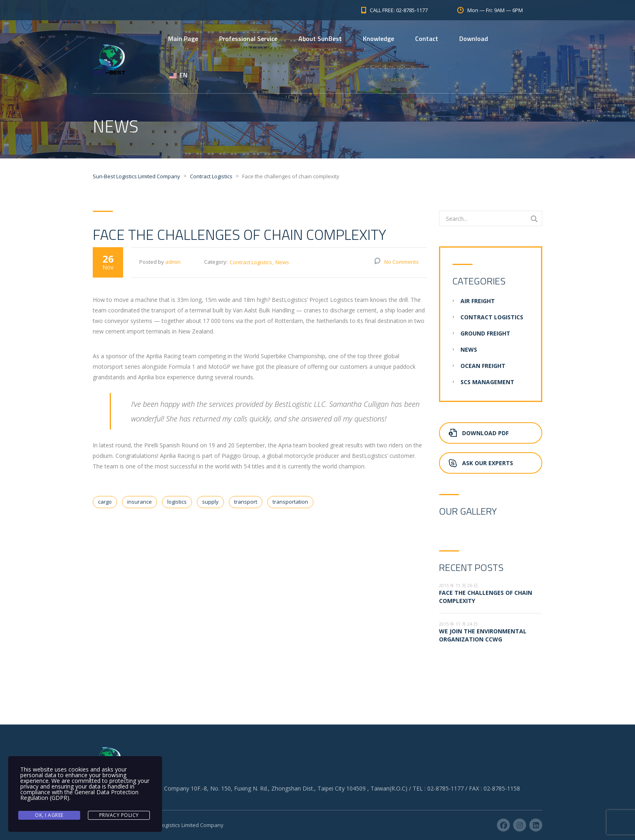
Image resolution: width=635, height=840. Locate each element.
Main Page (183, 38)
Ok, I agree (49, 815)
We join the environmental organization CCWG (483, 635)
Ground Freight (485, 333)
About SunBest (320, 38)
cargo (105, 502)
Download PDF (479, 433)
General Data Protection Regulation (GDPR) (79, 795)
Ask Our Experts (481, 463)
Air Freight (478, 301)
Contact (427, 38)
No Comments (402, 262)
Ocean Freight (483, 366)
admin (173, 262)
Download (474, 38)
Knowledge (378, 38)
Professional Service (248, 38)
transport (246, 502)
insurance (140, 502)
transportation (290, 502)
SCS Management (487, 382)
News (282, 262)
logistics (177, 502)
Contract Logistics (251, 262)
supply (210, 502)
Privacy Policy (119, 815)
